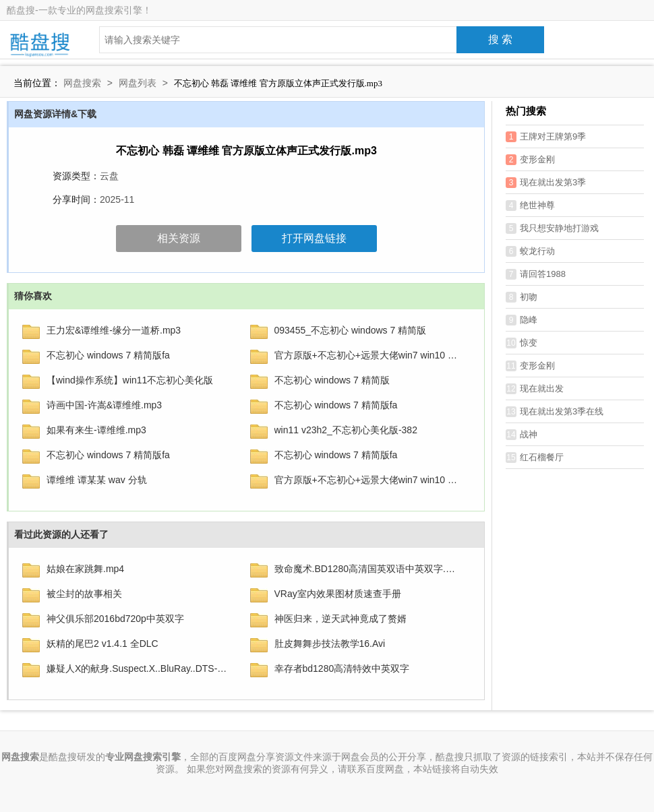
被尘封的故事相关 (84, 594)
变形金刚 (530, 160)
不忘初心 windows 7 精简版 (332, 380)
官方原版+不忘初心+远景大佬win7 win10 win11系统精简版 (368, 480)
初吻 (522, 297)
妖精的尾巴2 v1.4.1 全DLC (102, 644)
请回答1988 (536, 274)
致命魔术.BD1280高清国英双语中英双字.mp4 (368, 569)
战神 (522, 435)
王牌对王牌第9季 (546, 137)
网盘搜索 (82, 83)
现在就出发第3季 (546, 183)
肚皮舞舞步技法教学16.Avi (330, 644)
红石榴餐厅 (535, 458)
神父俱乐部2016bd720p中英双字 (115, 619)
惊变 (522, 343)
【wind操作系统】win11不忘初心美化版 (130, 380)
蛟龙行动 (530, 251)
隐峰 (522, 320)
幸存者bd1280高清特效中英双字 (342, 668)
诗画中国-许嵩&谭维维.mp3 (104, 405)
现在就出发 (535, 389)
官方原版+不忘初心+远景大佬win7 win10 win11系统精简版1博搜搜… (368, 355)
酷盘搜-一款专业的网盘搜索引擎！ (79, 10)
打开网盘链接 (314, 238)
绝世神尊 (530, 206)
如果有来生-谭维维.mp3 (96, 430)
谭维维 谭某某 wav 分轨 (97, 480)
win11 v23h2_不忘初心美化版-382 (346, 430)
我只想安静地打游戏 (552, 228)
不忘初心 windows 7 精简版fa (108, 355)
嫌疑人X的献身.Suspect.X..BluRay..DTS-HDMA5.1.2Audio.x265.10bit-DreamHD (140, 668)
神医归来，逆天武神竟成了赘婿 (340, 619)
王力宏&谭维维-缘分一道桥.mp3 (114, 330)
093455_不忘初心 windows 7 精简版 (351, 330)
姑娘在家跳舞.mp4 (85, 569)
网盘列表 (138, 83)
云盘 (109, 176)
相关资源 (179, 238)
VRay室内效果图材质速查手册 (338, 594)
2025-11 (117, 199)
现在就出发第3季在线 (555, 412)
